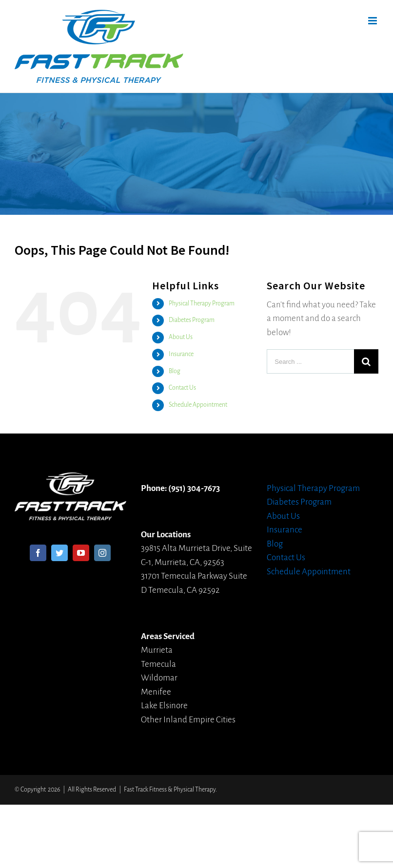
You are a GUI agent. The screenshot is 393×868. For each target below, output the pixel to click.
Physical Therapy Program (202, 303)
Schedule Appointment (198, 405)
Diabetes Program (192, 320)
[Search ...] (310, 361)
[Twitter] (59, 553)
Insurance (181, 354)
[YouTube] (81, 553)
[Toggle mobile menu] (373, 21)
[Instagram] (102, 553)
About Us (181, 337)
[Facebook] (38, 553)
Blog (175, 371)
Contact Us (182, 388)
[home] (70, 479)
